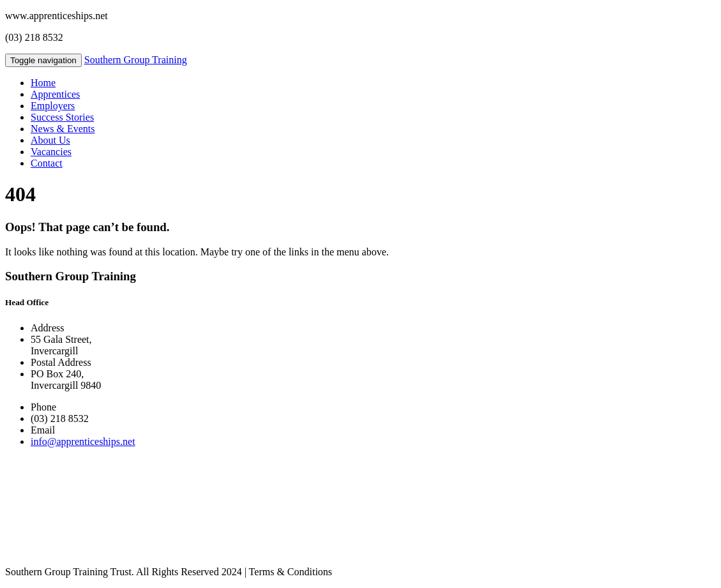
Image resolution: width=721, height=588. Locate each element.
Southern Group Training (136, 60)
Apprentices (55, 94)
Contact (47, 163)
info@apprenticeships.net (83, 441)
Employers (53, 106)
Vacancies (51, 152)
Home (43, 83)
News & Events (63, 129)
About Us (50, 140)
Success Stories (62, 117)
